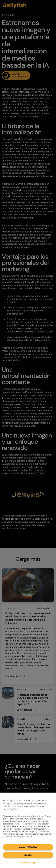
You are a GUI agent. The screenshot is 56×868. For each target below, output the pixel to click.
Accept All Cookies (28, 847)
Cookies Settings (28, 862)
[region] (28, 830)
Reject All (28, 855)
